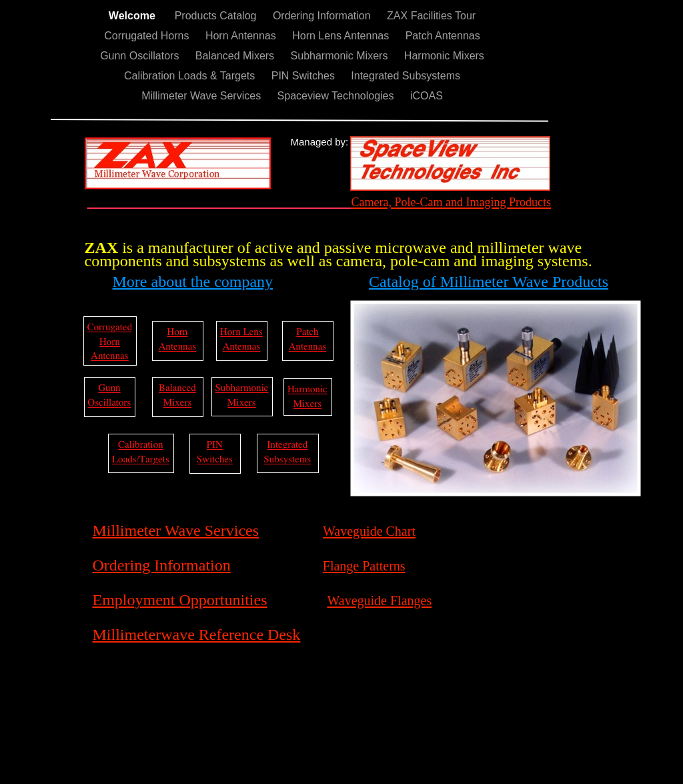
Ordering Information (323, 16)
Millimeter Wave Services (202, 96)
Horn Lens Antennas (342, 36)
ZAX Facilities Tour (431, 16)
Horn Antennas (242, 36)
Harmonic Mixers (444, 56)
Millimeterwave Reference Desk (197, 635)
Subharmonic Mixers (341, 56)
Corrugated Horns (148, 36)
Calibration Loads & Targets (191, 76)
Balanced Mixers (236, 56)
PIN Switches (305, 76)
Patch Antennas (443, 36)
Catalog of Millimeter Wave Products (489, 282)
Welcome (135, 16)
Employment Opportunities (180, 600)
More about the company (193, 282)
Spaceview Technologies (337, 96)
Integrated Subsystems (406, 76)
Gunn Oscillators (141, 56)
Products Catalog (217, 16)
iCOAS (427, 96)
